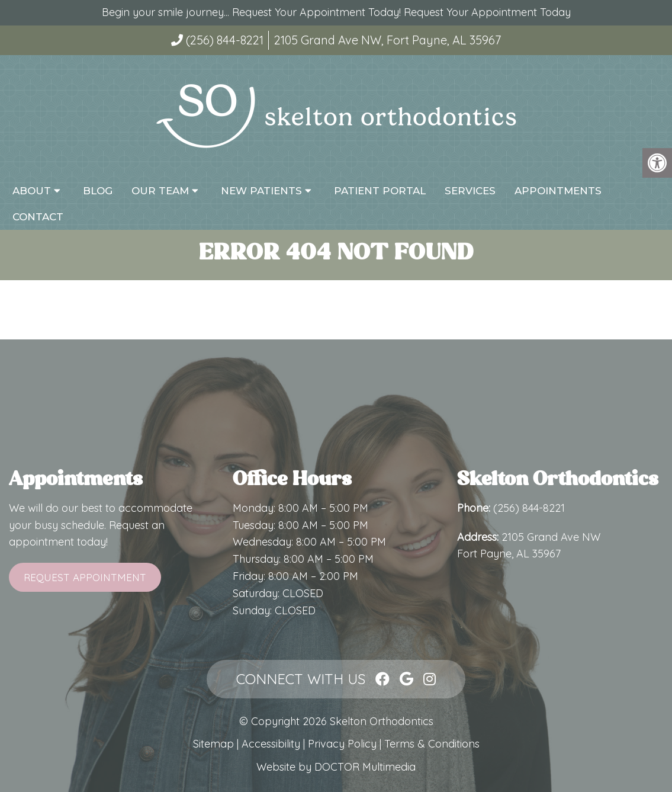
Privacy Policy (344, 744)
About (32, 191)
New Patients (261, 191)
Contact (38, 217)
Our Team (160, 191)
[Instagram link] (430, 679)
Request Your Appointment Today (487, 12)
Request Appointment (85, 577)
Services (470, 191)
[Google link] (406, 679)
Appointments (558, 191)
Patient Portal (380, 191)
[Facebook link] (382, 679)
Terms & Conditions (432, 744)
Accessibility (271, 744)
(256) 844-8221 (225, 40)
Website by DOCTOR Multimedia (336, 767)
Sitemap (213, 744)
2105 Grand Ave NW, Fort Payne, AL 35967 (388, 40)
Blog (98, 191)
